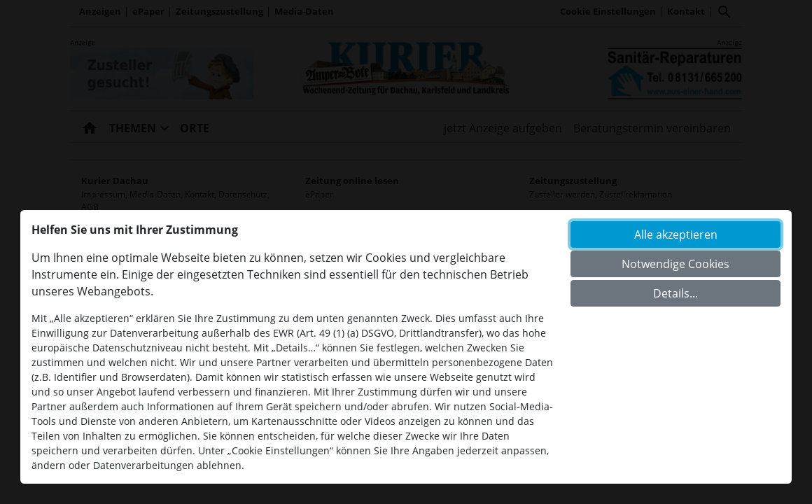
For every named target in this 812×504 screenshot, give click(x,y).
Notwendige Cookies (675, 264)
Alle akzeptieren (676, 234)
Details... (675, 293)
